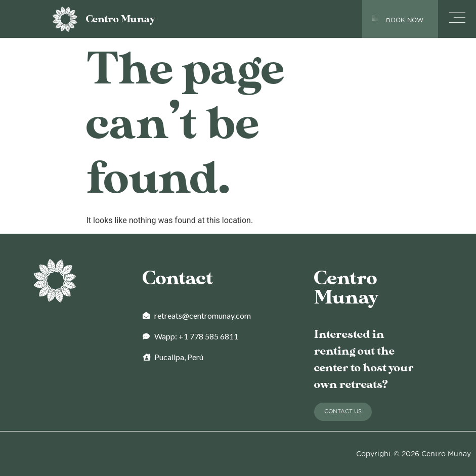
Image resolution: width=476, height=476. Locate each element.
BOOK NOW (405, 20)
